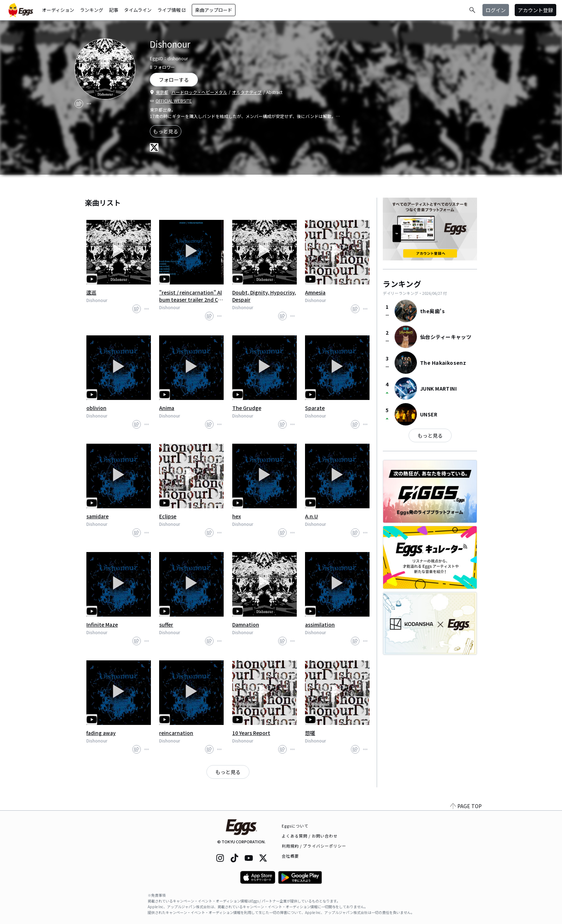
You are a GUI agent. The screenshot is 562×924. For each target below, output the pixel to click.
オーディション (58, 10)
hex (237, 516)
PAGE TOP (466, 806)
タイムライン (138, 10)
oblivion (96, 408)
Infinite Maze (102, 624)
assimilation (320, 624)
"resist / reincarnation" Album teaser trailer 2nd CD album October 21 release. (191, 296)
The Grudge (247, 408)
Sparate (315, 408)
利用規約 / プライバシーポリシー (314, 846)
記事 (114, 10)
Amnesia (315, 292)
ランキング (92, 10)
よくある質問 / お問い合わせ (310, 836)
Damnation (246, 624)
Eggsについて (295, 826)
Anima (167, 408)
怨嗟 (310, 733)
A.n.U (311, 516)
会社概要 (290, 856)
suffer (166, 624)
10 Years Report (251, 733)
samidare (97, 516)
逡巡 (91, 292)
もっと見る (166, 131)
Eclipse (168, 516)
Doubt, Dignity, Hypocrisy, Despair (264, 296)
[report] (89, 104)
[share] (79, 104)
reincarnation (176, 733)
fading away (101, 733)
